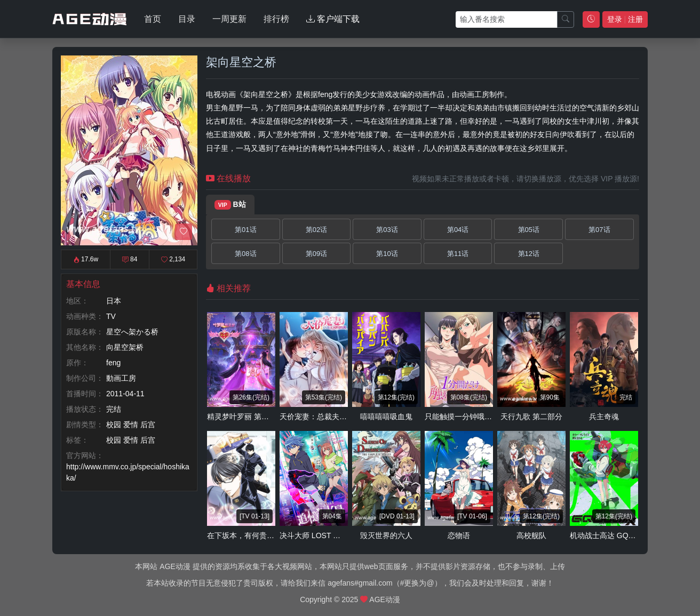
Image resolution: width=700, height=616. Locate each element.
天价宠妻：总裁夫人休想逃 (324, 417)
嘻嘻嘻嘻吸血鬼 (386, 417)
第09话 (316, 254)
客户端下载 (333, 19)
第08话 (245, 254)
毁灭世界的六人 (386, 535)
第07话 (599, 230)
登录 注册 (625, 19)
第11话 (458, 254)
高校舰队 (531, 535)
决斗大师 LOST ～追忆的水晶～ (332, 535)
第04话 (458, 230)
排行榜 (276, 19)
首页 (153, 19)
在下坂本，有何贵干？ (244, 535)
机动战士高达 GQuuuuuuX (614, 535)
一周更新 (229, 19)
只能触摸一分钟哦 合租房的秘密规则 (486, 417)
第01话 (245, 230)
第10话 (387, 254)
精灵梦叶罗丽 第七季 (242, 417)
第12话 (529, 254)
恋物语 (459, 535)
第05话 (529, 230)
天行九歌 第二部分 (531, 417)
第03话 (387, 230)
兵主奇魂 (604, 417)
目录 (187, 19)
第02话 (316, 230)
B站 (230, 205)
